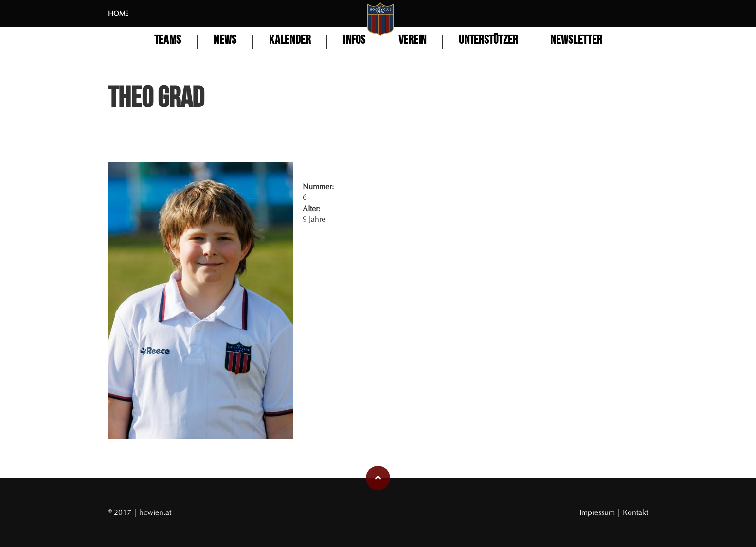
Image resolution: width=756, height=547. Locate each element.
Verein (413, 40)
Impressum (598, 512)
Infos (354, 40)
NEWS (225, 40)
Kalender (290, 40)
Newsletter (576, 40)
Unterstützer (488, 40)
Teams (168, 40)
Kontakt (635, 512)
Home (118, 13)
